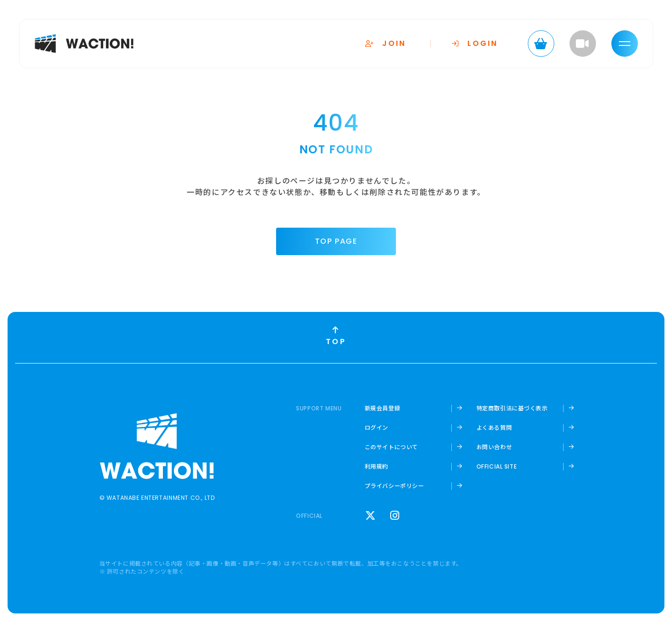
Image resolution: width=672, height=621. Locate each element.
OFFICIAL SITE (497, 467)
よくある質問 (494, 427)
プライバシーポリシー (394, 486)
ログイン (376, 427)
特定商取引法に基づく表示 (512, 408)
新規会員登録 (383, 408)
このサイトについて (391, 447)
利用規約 (376, 466)
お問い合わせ (494, 447)
